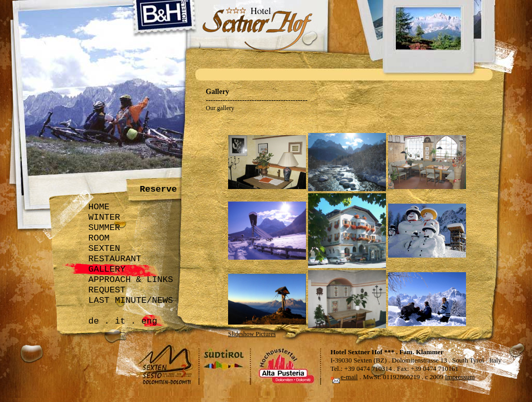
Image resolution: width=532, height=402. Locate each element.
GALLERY (107, 269)
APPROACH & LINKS (131, 280)
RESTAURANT (115, 259)
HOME (99, 207)
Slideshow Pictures (252, 334)
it (120, 321)
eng (149, 321)
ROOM (99, 238)
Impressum (460, 377)
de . (99, 321)
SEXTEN (104, 249)
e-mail (349, 377)
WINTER (104, 217)
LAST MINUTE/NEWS (131, 300)
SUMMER (104, 228)
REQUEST (107, 290)
